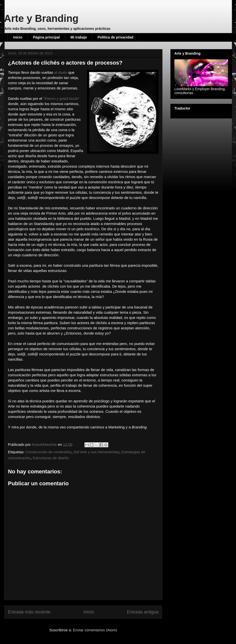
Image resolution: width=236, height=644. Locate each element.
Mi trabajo (79, 37)
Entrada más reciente (29, 612)
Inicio (18, 37)
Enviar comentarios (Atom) (95, 630)
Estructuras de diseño (51, 458)
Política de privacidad (116, 37)
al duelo (61, 72)
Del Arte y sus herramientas (96, 452)
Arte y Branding (41, 18)
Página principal (46, 37)
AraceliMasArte (45, 444)
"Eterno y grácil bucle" (61, 98)
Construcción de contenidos (49, 452)
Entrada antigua (143, 612)
